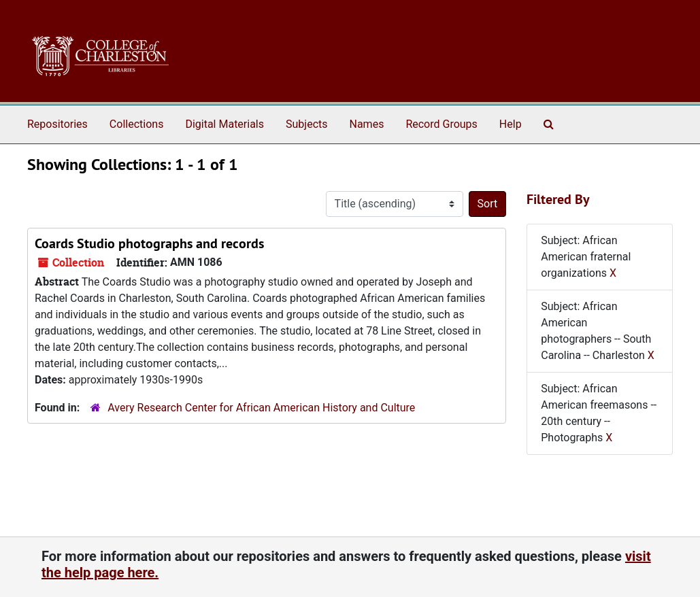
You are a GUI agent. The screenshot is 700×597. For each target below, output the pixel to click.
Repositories (57, 124)
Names (367, 124)
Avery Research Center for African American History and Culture (261, 408)
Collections (137, 124)
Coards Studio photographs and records (149, 243)
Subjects (306, 124)
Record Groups (441, 124)
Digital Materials (224, 124)
